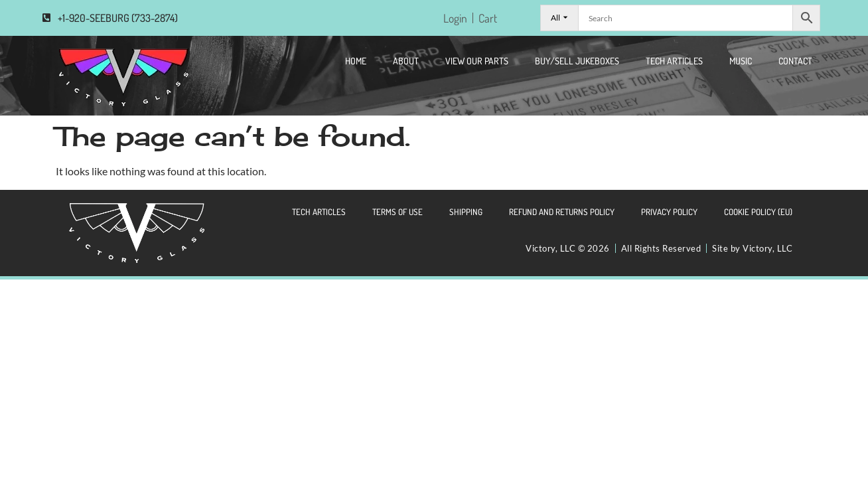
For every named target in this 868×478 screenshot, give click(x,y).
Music (741, 61)
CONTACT (795, 61)
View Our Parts (477, 61)
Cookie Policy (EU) (758, 212)
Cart (488, 18)
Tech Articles (674, 61)
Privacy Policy (669, 212)
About (406, 61)
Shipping (466, 212)
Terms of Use (398, 212)
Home (356, 61)
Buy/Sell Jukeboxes (577, 61)
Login (455, 18)
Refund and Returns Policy (562, 212)
